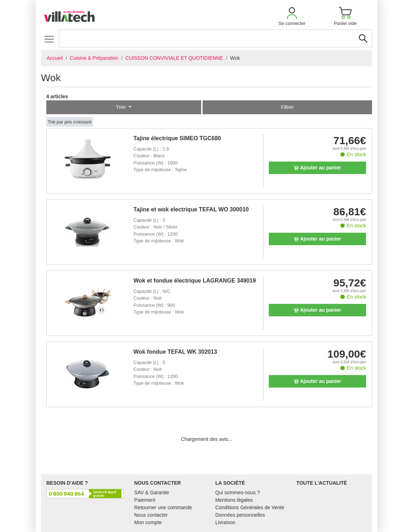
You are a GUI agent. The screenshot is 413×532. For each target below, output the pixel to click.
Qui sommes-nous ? (238, 493)
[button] (292, 16)
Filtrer (287, 107)
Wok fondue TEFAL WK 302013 (175, 352)
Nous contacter (151, 515)
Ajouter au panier (317, 168)
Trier (121, 107)
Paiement (145, 500)
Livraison (225, 522)
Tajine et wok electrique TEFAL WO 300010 (191, 209)
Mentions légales (234, 500)
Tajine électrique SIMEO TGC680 (177, 138)
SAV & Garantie (152, 493)
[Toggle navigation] (49, 39)
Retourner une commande (163, 507)
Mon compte (148, 522)
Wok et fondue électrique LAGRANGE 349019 (195, 281)
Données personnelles (240, 515)
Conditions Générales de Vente (250, 507)
